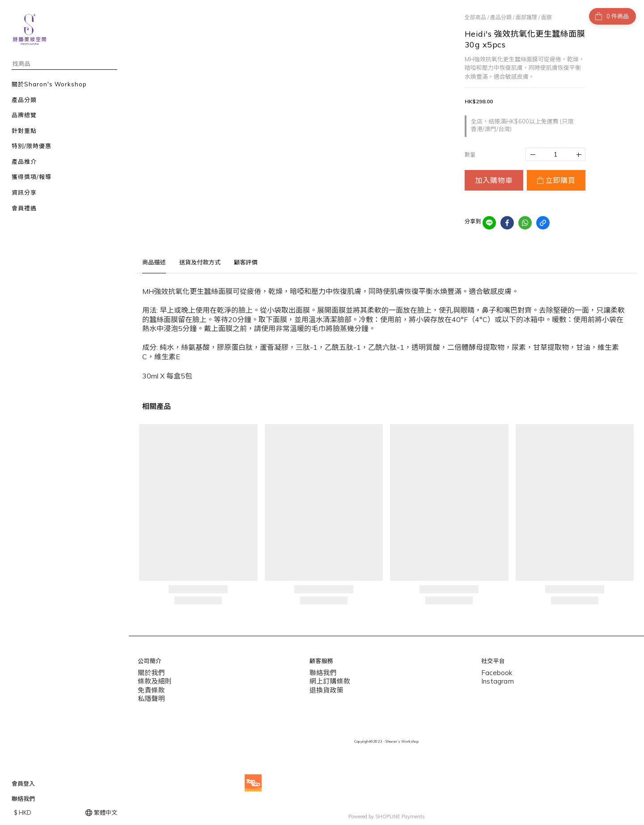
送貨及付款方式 (200, 262)
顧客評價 (246, 262)
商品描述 (154, 262)
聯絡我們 (23, 799)
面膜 (547, 17)
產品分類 (501, 17)
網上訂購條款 (327, 680)
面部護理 (526, 17)
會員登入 (23, 783)
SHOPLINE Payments (400, 813)
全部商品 (475, 17)
